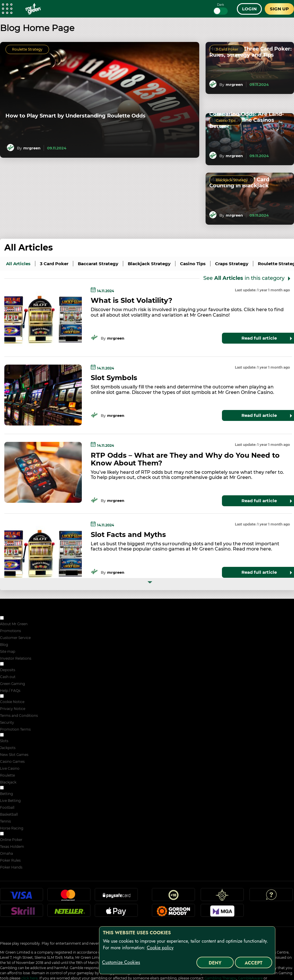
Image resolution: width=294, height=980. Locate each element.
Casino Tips (226, 121)
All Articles (29, 248)
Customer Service (15, 638)
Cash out (8, 677)
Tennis (5, 821)
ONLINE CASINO (19, 735)
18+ (173, 897)
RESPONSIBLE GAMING (25, 664)
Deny (215, 963)
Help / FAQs (10, 691)
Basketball (9, 814)
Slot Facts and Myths (128, 535)
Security (7, 722)
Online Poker (11, 840)
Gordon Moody (173, 913)
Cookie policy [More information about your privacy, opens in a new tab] (160, 948)
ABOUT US (14, 618)
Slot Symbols (114, 378)
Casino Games (12, 762)
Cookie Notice (12, 702)
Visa (22, 897)
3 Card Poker (227, 49)
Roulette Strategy (27, 49)
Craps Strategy (232, 264)
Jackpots (8, 748)
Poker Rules (10, 860)
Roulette (7, 775)
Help (271, 897)
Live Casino (10, 768)
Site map (8, 651)
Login (249, 9)
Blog (4, 645)
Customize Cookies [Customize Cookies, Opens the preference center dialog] (121, 962)
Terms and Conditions (19, 716)
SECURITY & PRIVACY (24, 697)
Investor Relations (16, 658)
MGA (222, 913)
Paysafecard (116, 897)
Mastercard (69, 897)
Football (7, 807)
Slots (4, 741)
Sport (9, 788)
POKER (11, 834)
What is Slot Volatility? (131, 300)
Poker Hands (11, 867)
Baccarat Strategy (98, 264)
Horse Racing (12, 828)
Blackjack (8, 782)
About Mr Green (14, 624)
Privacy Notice (13, 709)
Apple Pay (116, 913)
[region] (187, 950)
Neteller (69, 913)
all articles (18, 264)
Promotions (10, 631)
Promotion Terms (15, 729)
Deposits (8, 670)
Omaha (6, 853)
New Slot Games (14, 755)
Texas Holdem (12, 847)
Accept (254, 963)
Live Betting (10, 801)
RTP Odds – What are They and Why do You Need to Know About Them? (185, 459)
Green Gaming (12, 684)
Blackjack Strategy (232, 180)
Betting (6, 794)
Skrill (22, 913)
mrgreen (32, 148)
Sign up (279, 9)
